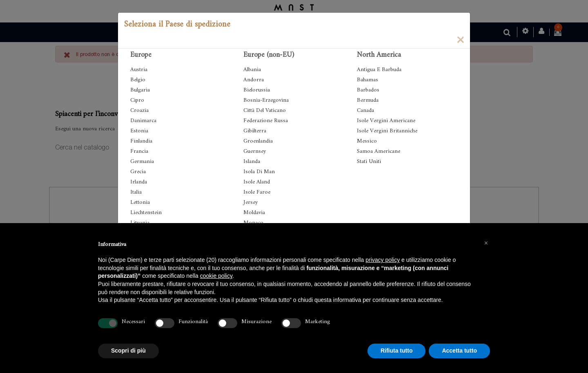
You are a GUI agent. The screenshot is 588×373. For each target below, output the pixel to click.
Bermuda (368, 100)
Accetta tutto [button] (459, 351)
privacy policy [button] (383, 260)
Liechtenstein (146, 213)
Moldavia (254, 213)
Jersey (251, 202)
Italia (136, 192)
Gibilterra (255, 131)
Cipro (137, 100)
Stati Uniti (369, 162)
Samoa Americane (379, 151)
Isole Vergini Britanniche (387, 131)
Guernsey (255, 151)
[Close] (460, 39)
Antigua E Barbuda (379, 70)
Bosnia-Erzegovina (266, 100)
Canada (365, 111)
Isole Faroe (257, 192)
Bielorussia (257, 90)
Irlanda (139, 182)
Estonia (139, 131)
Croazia (139, 111)
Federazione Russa (266, 121)
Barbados (368, 90)
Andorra (254, 80)
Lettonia (140, 202)
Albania (252, 70)
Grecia (138, 172)
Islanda (252, 162)
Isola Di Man (259, 172)
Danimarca (143, 121)
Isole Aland (257, 182)
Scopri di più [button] (128, 351)
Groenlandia (258, 141)
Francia (139, 151)
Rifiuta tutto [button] (397, 351)
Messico (367, 141)
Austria (139, 70)
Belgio (138, 80)
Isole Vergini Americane (386, 121)
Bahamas (367, 80)
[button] (486, 243)
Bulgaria (140, 90)
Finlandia (141, 141)
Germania (142, 162)
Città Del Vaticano (265, 111)
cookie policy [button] (216, 276)
